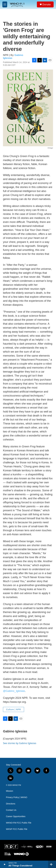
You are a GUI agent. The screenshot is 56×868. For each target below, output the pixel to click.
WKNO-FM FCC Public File (19, 823)
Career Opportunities (16, 816)
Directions (11, 804)
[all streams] (52, 864)
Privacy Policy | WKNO (17, 797)
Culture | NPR (14, 709)
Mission (9, 791)
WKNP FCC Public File (17, 829)
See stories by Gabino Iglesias (20, 743)
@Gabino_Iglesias (14, 691)
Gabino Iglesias (15, 731)
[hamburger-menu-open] (5, 4)
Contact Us (11, 810)
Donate (47, 4)
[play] (5, 864)
